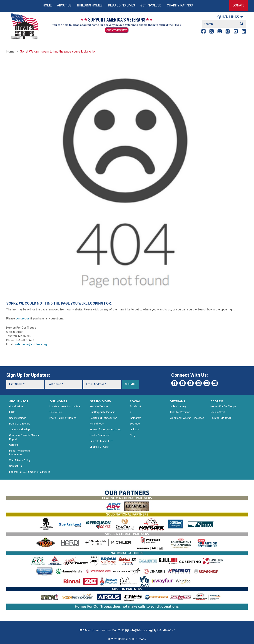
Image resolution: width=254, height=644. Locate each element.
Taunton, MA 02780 (221, 418)
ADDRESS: (217, 401)
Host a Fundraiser (100, 435)
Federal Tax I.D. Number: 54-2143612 (30, 472)
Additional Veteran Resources (187, 418)
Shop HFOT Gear (99, 447)
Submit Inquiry (178, 406)
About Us (64, 5)
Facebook (136, 406)
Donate (239, 5)
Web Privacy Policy (20, 460)
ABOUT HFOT (19, 401)
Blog (132, 435)
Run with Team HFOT (101, 441)
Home (47, 5)
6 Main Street (218, 412)
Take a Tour (56, 412)
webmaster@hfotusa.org (31, 344)
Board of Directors (20, 424)
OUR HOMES (58, 401)
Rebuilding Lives (122, 5)
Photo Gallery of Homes (63, 418)
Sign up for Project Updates (105, 429)
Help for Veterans (180, 412)
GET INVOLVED (100, 401)
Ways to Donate (99, 406)
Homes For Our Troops (223, 406)
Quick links (228, 17)
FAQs (12, 412)
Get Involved (151, 5)
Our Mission (16, 406)
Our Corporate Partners (102, 412)
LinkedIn (135, 429)
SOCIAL (135, 401)
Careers (14, 445)
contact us (23, 318)
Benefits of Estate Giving (103, 418)
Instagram (136, 418)
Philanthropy (97, 424)
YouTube (135, 424)
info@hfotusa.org (141, 630)
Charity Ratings (180, 5)
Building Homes (90, 5)
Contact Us (15, 466)
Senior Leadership (20, 429)
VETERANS (178, 401)
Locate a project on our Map (65, 406)
